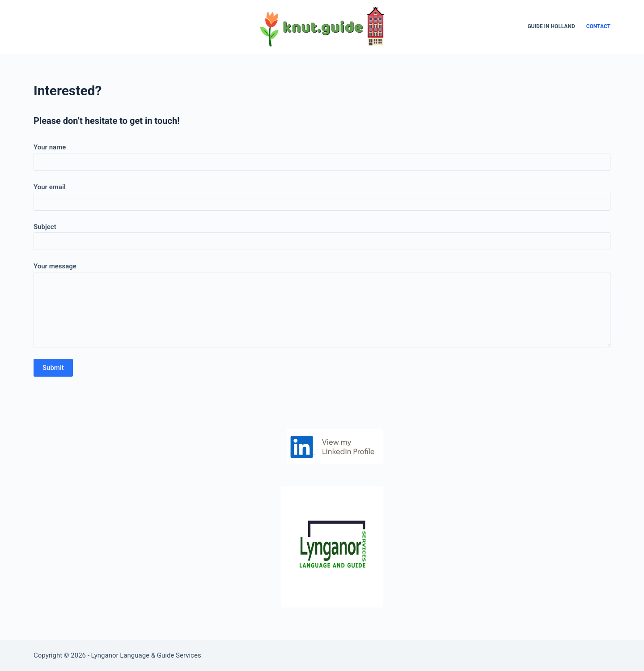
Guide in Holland (551, 26)
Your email (322, 194)
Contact (598, 26)
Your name (322, 155)
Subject (322, 234)
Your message (322, 305)
